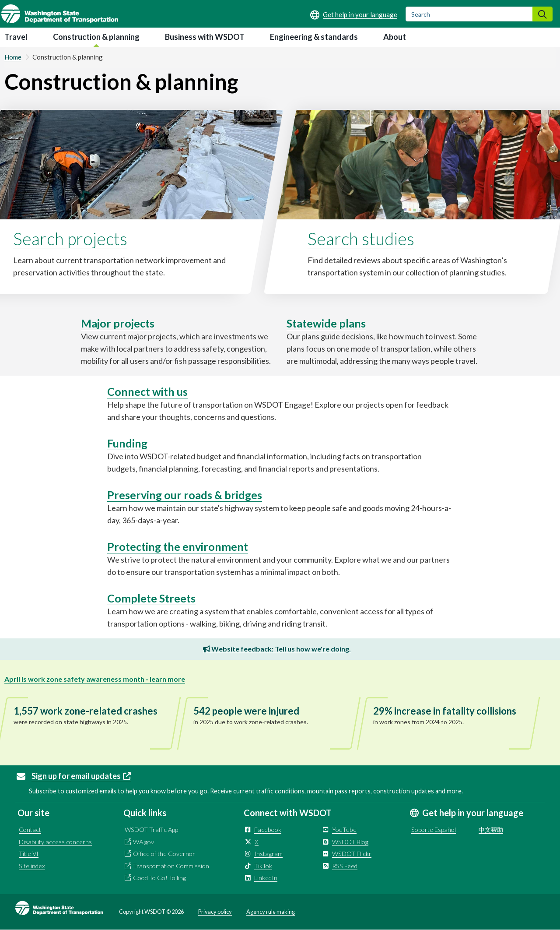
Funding (127, 443)
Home (13, 57)
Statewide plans (326, 323)
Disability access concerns (55, 842)
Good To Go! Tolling (159, 878)
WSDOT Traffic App (151, 830)
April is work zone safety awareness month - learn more (95, 679)
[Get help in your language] (354, 14)
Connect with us (147, 391)
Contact (30, 830)
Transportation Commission (171, 866)
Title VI (29, 854)
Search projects (70, 239)
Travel (16, 37)
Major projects (118, 323)
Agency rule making (271, 912)
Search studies (361, 239)
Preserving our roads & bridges (185, 495)
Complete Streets (151, 598)
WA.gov (143, 842)
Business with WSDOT (205, 37)
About (395, 37)
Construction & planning (96, 37)
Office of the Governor (164, 854)
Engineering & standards (314, 37)
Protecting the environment (178, 546)
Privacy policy (215, 912)
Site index (32, 866)
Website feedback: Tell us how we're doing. (277, 649)
